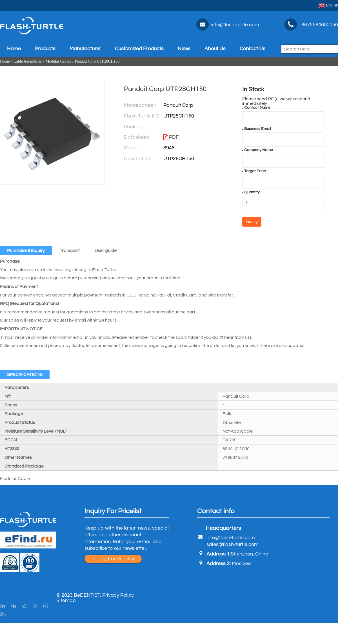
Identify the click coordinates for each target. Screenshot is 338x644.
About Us (215, 49)
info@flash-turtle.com (231, 538)
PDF (174, 137)
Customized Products (139, 49)
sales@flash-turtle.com (233, 544)
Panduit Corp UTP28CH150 (97, 61)
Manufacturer (85, 49)
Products (45, 49)
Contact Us (253, 49)
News (184, 49)
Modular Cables (58, 61)
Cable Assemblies (28, 61)
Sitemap (66, 600)
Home (14, 49)
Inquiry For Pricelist (113, 559)
